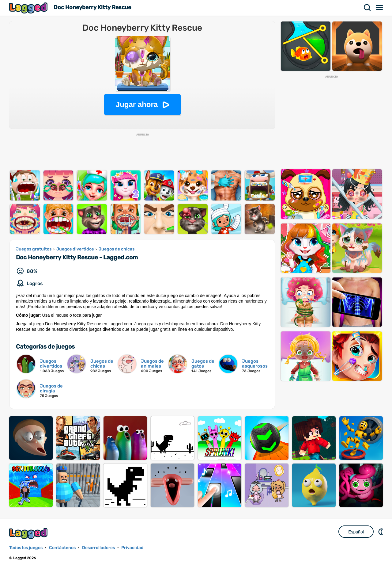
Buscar (367, 8)
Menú (380, 8)
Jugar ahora (137, 104)
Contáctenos (62, 548)
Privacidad (132, 548)
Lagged (29, 8)
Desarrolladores (98, 548)
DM (381, 532)
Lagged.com (29, 533)
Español (356, 532)
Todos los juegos (26, 548)
